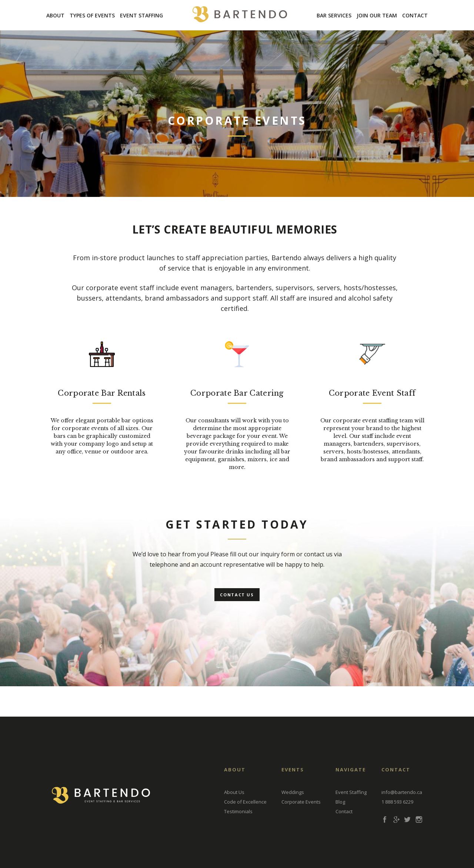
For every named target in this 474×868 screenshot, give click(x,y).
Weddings (293, 792)
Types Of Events (92, 15)
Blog (340, 802)
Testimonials (238, 811)
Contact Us (237, 595)
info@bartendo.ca (402, 792)
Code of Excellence (245, 802)
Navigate (351, 770)
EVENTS (293, 770)
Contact (415, 15)
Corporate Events (301, 802)
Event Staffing (141, 15)
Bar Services (334, 15)
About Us (234, 792)
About (55, 15)
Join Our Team (377, 15)
